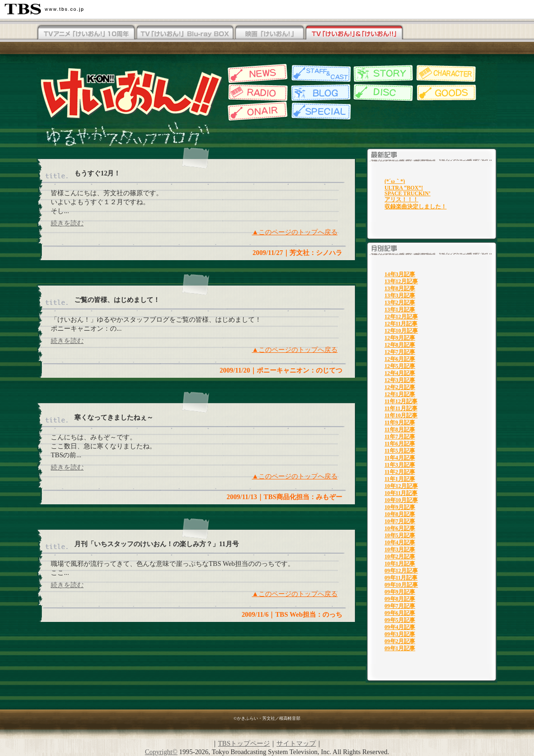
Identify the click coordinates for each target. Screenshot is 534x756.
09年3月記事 (400, 634)
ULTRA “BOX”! (404, 188)
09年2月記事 (400, 641)
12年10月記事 (401, 331)
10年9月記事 (400, 507)
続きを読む (67, 223)
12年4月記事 (400, 373)
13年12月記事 (401, 281)
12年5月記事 (400, 366)
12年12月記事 (401, 317)
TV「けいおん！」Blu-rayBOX (185, 33)
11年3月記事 (400, 465)
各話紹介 (383, 74)
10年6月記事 (400, 528)
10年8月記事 (400, 514)
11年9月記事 (400, 422)
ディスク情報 (383, 93)
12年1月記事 (400, 394)
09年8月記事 (400, 599)
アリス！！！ (401, 199)
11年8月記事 (400, 430)
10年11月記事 (401, 493)
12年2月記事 (400, 387)
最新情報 (256, 74)
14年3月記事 (400, 274)
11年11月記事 (401, 408)
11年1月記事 (400, 479)
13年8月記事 (400, 288)
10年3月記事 (400, 549)
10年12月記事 (401, 486)
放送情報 (256, 111)
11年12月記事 (401, 401)
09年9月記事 (400, 592)
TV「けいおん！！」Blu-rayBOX (86, 33)
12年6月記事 (400, 359)
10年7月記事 (400, 521)
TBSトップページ (244, 743)
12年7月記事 (400, 352)
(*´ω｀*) (395, 181)
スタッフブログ (320, 93)
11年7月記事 (400, 437)
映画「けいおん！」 (269, 33)
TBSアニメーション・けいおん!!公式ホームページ (131, 92)
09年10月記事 (401, 585)
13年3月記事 (400, 295)
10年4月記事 (400, 542)
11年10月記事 (401, 415)
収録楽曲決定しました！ (416, 207)
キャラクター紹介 (447, 74)
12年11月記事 (401, 324)
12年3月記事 (400, 380)
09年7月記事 (400, 606)
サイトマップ (296, 743)
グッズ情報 (447, 93)
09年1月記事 (400, 648)
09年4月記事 (400, 627)
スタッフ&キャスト (320, 74)
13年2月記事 (400, 302)
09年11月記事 (401, 578)
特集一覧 (320, 111)
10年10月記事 (401, 500)
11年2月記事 (400, 472)
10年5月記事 (400, 535)
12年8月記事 (400, 345)
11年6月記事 (400, 444)
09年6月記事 (400, 613)
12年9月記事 (400, 338)
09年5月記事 (400, 620)
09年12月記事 (401, 571)
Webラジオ (256, 93)
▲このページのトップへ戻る (295, 232)
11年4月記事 (400, 458)
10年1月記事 (400, 564)
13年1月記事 (400, 310)
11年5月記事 (400, 451)
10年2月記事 (400, 557)
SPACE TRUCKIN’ (408, 193)
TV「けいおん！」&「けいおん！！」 (354, 33)
